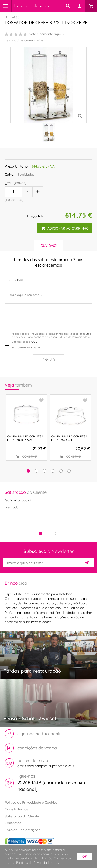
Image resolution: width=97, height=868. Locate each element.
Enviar (49, 360)
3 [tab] (57, 533)
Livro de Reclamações (22, 830)
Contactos (13, 823)
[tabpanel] (48, 500)
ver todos (13, 507)
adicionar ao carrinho (65, 228)
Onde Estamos (16, 809)
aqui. (55, 863)
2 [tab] (48, 533)
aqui (35, 341)
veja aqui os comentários (24, 40)
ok (85, 856)
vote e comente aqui (45, 34)
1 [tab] (40, 533)
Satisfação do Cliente (22, 816)
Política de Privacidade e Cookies (31, 802)
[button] (28, 471)
